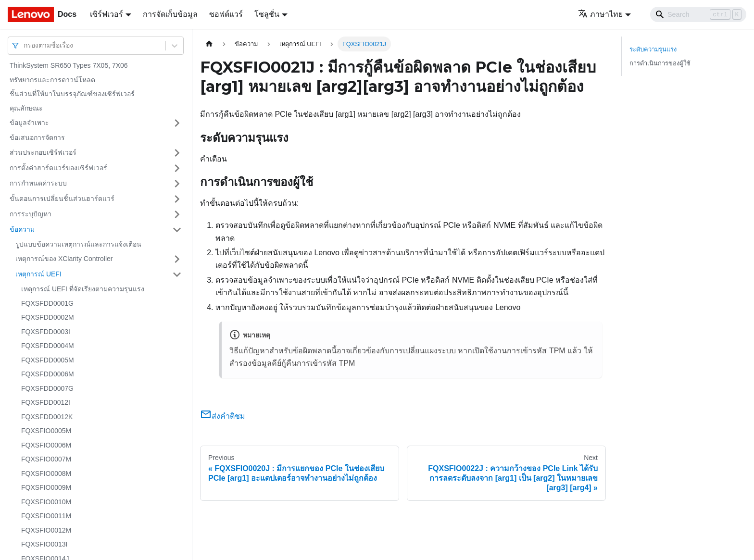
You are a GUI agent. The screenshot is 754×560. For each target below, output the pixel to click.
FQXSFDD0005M (48, 360)
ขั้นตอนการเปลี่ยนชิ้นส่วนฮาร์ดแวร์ (62, 199)
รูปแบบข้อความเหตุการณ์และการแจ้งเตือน (78, 244)
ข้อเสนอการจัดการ (37, 137)
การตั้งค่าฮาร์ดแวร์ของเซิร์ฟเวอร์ (58, 168)
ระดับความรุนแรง (653, 49)
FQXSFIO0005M (46, 431)
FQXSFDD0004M (48, 346)
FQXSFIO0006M (46, 445)
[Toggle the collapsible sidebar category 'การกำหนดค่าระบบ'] (177, 184)
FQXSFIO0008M (46, 473)
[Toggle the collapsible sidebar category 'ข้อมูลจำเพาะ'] (177, 123)
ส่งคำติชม (223, 416)
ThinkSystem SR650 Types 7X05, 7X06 (69, 65)
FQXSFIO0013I (44, 544)
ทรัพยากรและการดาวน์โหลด (52, 80)
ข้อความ (22, 229)
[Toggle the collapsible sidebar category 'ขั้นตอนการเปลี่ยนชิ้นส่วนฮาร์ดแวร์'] (177, 199)
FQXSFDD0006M (48, 374)
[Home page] (209, 44)
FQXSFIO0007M (46, 459)
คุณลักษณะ (26, 108)
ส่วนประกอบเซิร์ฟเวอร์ (43, 152)
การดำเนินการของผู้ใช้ (660, 63)
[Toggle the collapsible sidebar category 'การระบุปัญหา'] (177, 214)
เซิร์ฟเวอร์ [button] (107, 14)
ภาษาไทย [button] (600, 14)
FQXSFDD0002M (48, 317)
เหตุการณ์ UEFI (38, 274)
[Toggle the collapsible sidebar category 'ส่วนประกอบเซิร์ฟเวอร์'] (177, 153)
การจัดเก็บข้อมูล (170, 14)
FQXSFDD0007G (47, 388)
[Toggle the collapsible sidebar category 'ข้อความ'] (177, 230)
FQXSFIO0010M (46, 502)
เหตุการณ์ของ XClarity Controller (64, 259)
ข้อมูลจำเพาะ (29, 123)
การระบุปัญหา (31, 214)
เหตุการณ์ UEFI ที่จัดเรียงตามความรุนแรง (83, 289)
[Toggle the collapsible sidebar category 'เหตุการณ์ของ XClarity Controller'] (177, 259)
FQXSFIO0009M (46, 487)
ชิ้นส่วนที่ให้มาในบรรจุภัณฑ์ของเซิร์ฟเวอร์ (72, 94)
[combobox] (25, 45)
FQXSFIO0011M (46, 516)
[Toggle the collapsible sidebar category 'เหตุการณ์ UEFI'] (177, 274)
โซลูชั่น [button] (267, 14)
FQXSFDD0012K (47, 417)
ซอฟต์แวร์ (226, 14)
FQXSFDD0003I (46, 332)
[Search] (698, 14)
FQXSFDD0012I (46, 402)
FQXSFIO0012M (46, 530)
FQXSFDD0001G (47, 303)
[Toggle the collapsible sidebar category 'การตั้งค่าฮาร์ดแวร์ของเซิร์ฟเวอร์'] (177, 168)
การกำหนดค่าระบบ (38, 183)
